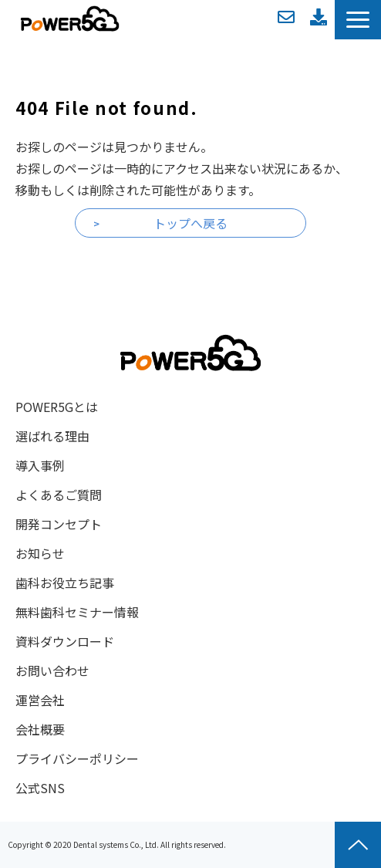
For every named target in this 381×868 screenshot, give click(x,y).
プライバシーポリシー (77, 758)
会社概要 (40, 729)
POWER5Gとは (57, 407)
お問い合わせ (286, 17)
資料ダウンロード (319, 17)
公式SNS (40, 788)
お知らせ (40, 553)
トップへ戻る (190, 223)
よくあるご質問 (59, 495)
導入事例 (40, 465)
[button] (358, 20)
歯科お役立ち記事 (65, 583)
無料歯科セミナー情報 (77, 612)
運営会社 (40, 700)
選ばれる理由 (52, 436)
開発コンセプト (59, 524)
